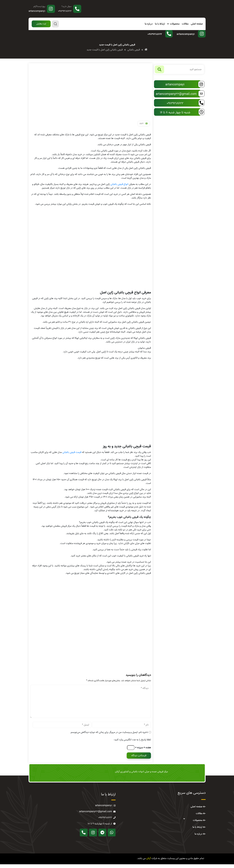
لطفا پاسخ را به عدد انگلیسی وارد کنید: (132, 743)
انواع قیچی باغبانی (119, 188)
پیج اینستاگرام (39, 6)
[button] (41, 24)
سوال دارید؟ (67, 6)
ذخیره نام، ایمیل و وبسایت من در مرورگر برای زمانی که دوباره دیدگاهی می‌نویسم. (109, 736)
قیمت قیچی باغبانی (72, 456)
